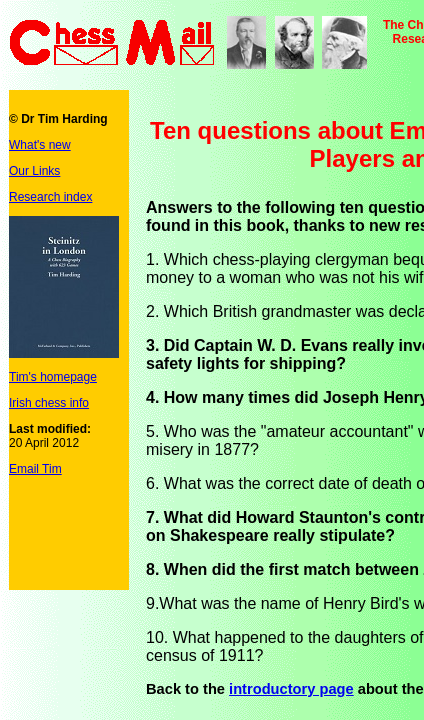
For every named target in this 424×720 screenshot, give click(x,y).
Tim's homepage (53, 377)
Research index (50, 197)
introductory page (291, 689)
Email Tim (35, 469)
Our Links (34, 171)
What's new (40, 145)
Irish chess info (49, 403)
